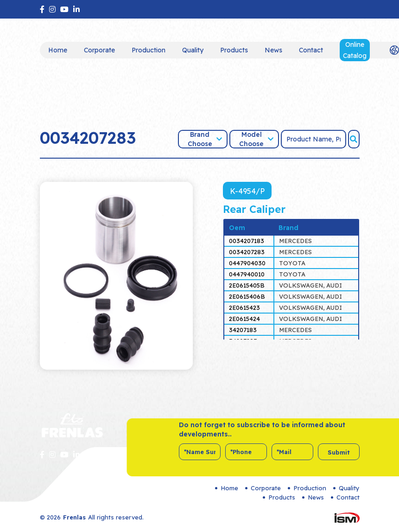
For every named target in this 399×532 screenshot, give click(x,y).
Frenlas (74, 517)
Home (58, 50)
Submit (339, 452)
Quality (193, 50)
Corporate (99, 50)
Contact (311, 50)
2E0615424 (244, 319)
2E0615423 (244, 308)
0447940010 (247, 274)
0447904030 (247, 263)
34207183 (243, 330)
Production (149, 50)
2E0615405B (247, 285)
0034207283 (247, 252)
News (273, 50)
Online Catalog (355, 50)
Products (234, 50)
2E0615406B (247, 296)
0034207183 (247, 241)
